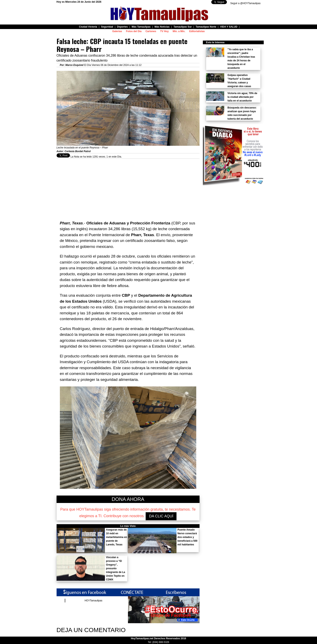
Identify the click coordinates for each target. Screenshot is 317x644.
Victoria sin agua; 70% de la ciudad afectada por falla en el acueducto (242, 97)
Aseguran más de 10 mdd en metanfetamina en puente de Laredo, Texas (116, 537)
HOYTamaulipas (93, 601)
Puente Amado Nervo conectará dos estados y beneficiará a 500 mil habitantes (188, 537)
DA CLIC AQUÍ (161, 516)
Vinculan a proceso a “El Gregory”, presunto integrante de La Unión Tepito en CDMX (116, 568)
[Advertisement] (128, 188)
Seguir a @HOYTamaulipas (246, 3)
